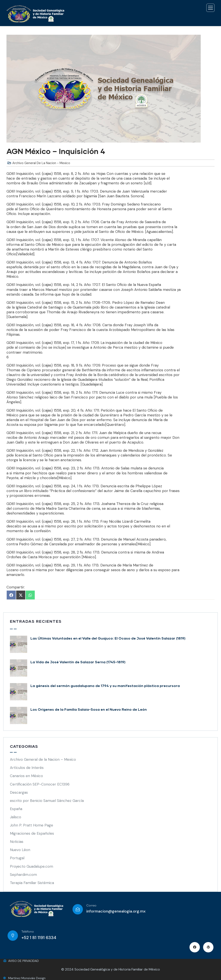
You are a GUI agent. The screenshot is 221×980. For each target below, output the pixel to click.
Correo (91, 906)
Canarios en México (26, 776)
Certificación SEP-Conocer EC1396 (40, 784)
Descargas (19, 792)
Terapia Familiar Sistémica (32, 883)
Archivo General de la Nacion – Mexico (43, 759)
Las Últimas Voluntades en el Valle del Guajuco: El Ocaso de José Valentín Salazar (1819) (108, 638)
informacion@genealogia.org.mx (116, 911)
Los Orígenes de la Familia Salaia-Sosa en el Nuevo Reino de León (89, 709)
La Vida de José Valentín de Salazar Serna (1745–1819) (78, 662)
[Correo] (78, 909)
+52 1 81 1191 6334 (39, 938)
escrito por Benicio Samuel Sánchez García (47, 801)
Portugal (17, 858)
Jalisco (16, 817)
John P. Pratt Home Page (32, 825)
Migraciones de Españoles (32, 833)
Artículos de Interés (27, 768)
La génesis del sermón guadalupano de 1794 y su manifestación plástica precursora (105, 686)
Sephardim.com (23, 875)
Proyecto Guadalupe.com (32, 866)
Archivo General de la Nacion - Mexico (41, 163)
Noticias (17, 842)
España (16, 809)
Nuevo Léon (20, 850)
